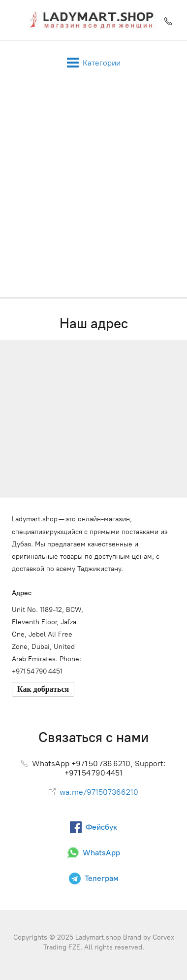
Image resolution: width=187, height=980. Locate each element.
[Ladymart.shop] (93, 20)
